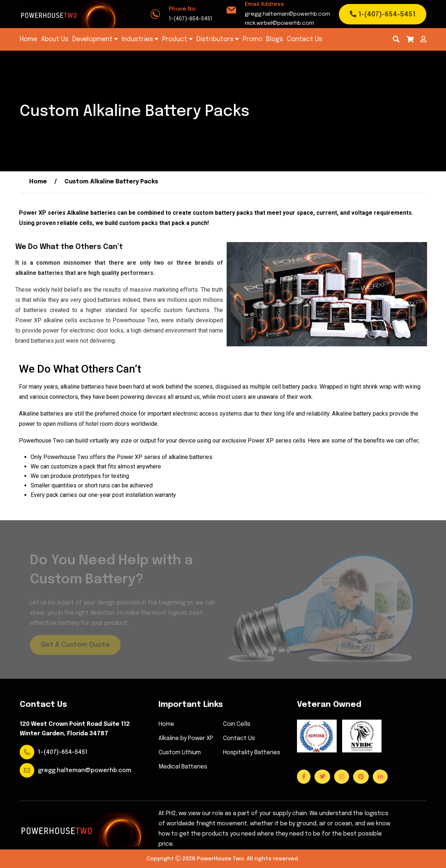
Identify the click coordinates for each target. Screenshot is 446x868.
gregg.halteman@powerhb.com (287, 14)
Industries (140, 39)
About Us (55, 39)
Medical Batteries (183, 767)
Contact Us (305, 39)
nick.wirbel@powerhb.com (279, 23)
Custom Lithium (180, 753)
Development (95, 39)
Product (177, 39)
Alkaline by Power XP (186, 739)
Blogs (275, 39)
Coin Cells (237, 724)
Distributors (218, 39)
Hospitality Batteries (252, 753)
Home (28, 39)
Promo (253, 39)
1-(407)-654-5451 (191, 19)
